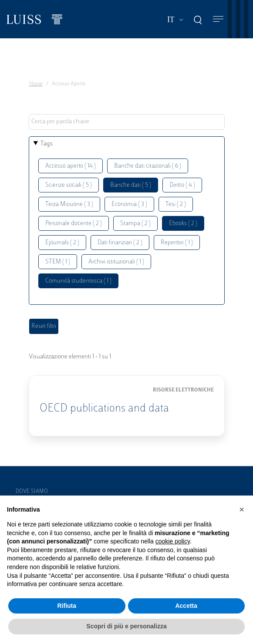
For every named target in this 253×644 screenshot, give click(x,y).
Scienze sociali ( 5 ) (69, 185)
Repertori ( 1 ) (177, 243)
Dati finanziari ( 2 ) (120, 243)
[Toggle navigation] (218, 19)
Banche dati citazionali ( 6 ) (148, 166)
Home (36, 84)
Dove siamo (32, 492)
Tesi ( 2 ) (176, 204)
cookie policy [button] (173, 541)
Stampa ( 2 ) (135, 224)
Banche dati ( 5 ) (131, 185)
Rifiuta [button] (67, 606)
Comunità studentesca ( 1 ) (78, 281)
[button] (242, 509)
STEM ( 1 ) (58, 262)
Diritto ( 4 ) (182, 185)
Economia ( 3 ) (129, 204)
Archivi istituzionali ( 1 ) (116, 262)
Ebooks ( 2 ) (183, 224)
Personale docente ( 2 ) (74, 224)
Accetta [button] (186, 606)
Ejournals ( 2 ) (62, 243)
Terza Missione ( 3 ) (69, 204)
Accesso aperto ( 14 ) (71, 166)
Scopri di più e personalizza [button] (126, 626)
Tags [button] (47, 144)
